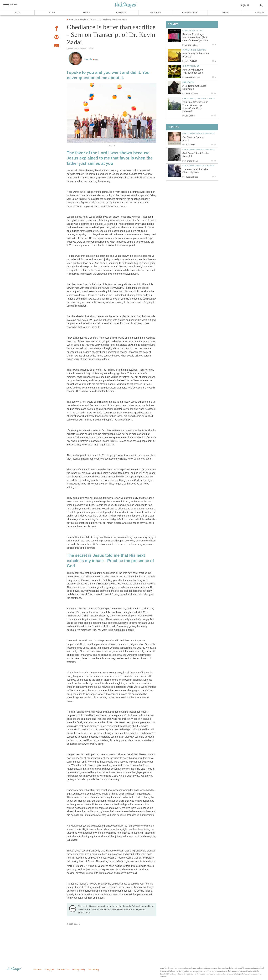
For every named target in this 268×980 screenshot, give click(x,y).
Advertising (93, 970)
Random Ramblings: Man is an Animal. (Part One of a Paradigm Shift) (195, 37)
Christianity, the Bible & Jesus (199, 98)
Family (225, 13)
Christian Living (191, 66)
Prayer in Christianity (194, 50)
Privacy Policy (79, 970)
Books (86, 13)
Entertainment (190, 13)
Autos (52, 13)
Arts (17, 13)
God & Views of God (193, 31)
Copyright (50, 970)
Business (121, 13)
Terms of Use (63, 970)
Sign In (244, 5)
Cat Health (188, 82)
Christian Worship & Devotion (198, 133)
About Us (38, 970)
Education (156, 13)
